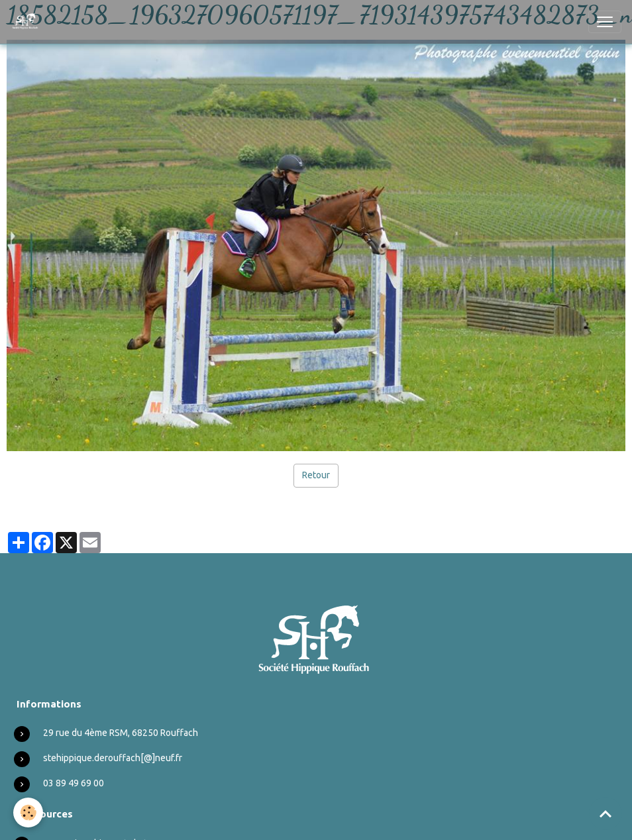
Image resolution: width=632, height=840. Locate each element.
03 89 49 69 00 (74, 783)
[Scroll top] (606, 814)
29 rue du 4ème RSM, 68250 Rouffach (121, 733)
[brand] (28, 22)
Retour (316, 475)
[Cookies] (28, 813)
